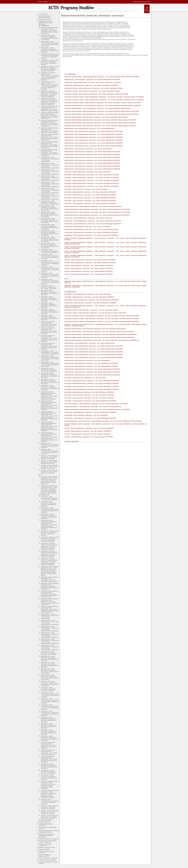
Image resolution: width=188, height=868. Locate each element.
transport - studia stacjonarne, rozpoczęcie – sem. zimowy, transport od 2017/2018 (50, 462)
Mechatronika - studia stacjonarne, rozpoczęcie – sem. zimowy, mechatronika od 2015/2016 (50, 50)
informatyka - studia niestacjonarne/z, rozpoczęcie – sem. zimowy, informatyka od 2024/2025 (50, 281)
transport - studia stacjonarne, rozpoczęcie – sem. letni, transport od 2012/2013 (50, 812)
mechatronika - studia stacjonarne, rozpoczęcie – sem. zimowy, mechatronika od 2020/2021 (50, 388)
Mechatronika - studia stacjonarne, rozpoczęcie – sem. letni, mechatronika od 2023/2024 (49, 516)
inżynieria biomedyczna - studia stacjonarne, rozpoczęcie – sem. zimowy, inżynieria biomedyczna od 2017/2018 (49, 331)
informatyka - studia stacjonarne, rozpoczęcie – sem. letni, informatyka (49, 689)
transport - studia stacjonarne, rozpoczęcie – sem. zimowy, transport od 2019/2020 (50, 472)
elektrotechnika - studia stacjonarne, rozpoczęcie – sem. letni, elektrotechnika (49, 653)
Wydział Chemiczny (45, 822)
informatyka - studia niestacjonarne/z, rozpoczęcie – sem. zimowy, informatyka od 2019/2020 (50, 263)
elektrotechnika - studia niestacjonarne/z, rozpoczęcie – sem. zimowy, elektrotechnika (50, 159)
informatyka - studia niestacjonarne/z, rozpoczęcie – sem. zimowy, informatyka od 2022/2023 (50, 275)
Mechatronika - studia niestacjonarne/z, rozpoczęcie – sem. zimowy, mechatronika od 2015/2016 (50, 44)
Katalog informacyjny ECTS (142, 2)
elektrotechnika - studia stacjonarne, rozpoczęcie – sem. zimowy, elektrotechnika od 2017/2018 (49, 208)
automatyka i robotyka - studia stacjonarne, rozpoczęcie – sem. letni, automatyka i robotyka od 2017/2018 (50, 539)
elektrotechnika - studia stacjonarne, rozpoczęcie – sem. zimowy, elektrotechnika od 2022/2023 (49, 233)
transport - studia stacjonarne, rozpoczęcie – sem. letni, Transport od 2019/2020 (50, 807)
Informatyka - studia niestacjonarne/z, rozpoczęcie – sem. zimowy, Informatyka (50, 498)
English (45, 2)
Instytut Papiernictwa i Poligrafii (48, 858)
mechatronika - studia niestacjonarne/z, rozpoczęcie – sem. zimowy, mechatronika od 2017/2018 (50, 358)
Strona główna (43, 14)
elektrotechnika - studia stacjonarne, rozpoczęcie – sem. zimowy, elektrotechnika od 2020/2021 (49, 227)
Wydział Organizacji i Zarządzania (49, 839)
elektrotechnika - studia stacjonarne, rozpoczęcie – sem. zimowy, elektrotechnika (49, 202)
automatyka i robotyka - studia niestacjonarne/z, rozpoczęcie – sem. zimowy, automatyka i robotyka (50, 56)
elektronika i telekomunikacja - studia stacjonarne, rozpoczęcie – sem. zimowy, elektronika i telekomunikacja (50, 130)
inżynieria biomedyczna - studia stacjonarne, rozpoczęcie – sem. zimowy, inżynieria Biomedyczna (49, 324)
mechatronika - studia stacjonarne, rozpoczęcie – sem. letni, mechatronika (49, 772)
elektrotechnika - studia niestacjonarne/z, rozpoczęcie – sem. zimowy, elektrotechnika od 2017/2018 (50, 166)
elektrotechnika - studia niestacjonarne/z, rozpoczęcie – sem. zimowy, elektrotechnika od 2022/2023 (50, 184)
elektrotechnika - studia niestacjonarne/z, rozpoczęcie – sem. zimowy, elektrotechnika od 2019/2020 (50, 172)
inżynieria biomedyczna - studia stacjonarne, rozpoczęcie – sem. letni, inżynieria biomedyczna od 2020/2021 (49, 745)
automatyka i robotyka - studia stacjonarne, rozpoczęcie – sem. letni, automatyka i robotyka (50, 533)
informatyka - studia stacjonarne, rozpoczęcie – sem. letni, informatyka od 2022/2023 (49, 726)
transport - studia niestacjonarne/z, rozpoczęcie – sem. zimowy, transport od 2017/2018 (50, 452)
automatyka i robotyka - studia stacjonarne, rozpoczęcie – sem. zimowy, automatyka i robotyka (50, 62)
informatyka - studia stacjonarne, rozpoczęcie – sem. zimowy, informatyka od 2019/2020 (49, 299)
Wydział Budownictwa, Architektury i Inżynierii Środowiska (49, 831)
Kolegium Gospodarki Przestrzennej (45, 845)
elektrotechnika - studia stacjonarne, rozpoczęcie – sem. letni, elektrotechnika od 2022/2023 (49, 658)
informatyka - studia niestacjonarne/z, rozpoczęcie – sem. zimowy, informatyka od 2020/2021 (50, 269)
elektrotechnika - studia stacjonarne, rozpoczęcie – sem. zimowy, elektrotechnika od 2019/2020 (49, 220)
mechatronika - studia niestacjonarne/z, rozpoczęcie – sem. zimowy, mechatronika (50, 352)
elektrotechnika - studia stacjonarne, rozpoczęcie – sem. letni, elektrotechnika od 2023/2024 (49, 665)
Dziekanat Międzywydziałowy (47, 860)
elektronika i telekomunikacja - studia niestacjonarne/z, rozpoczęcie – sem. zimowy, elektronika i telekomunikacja (50, 108)
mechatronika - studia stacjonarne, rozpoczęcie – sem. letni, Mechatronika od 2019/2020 (49, 766)
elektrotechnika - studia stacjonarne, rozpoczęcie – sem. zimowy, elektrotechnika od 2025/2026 (49, 245)
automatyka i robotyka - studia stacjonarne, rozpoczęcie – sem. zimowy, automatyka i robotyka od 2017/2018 (50, 69)
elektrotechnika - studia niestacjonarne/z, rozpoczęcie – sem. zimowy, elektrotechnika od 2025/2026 (50, 197)
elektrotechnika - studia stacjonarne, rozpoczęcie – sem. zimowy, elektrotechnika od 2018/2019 (49, 214)
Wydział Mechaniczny (45, 19)
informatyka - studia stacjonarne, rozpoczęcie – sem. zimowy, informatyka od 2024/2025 (49, 318)
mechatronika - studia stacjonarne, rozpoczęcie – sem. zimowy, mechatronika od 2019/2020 (50, 381)
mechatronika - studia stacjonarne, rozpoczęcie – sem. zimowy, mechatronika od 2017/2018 (50, 375)
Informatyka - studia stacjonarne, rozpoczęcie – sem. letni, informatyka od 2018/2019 (49, 504)
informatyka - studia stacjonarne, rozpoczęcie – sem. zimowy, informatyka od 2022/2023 (49, 311)
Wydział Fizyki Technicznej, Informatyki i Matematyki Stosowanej (47, 835)
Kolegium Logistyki (44, 849)
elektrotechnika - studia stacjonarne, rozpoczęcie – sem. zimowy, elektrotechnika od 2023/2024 (49, 239)
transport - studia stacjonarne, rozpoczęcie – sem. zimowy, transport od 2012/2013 (50, 457)
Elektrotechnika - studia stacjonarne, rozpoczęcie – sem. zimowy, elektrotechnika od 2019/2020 (49, 37)
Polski (40, 2)
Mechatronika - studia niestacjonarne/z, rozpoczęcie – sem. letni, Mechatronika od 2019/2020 (50, 510)
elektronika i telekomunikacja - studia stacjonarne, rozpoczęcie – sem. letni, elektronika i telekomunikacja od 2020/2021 (50, 586)
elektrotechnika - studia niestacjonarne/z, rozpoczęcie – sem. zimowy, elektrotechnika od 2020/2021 (50, 178)
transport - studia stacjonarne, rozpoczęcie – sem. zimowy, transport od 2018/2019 (50, 467)
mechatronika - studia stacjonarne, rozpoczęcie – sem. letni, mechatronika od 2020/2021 (49, 777)
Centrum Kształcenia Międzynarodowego (45, 17)
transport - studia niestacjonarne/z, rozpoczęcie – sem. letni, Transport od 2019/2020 (50, 802)
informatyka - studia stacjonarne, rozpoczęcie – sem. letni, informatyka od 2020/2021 (49, 720)
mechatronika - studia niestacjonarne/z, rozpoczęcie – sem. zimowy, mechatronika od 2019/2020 (50, 364)
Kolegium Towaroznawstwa (47, 847)
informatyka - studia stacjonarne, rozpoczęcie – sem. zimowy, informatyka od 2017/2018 (49, 293)
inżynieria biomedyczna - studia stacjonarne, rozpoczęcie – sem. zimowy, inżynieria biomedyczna (49, 752)
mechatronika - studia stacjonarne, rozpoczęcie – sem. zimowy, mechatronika (49, 370)
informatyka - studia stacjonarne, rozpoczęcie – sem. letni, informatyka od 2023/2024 (49, 732)
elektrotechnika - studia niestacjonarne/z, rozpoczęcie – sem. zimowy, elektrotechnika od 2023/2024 (50, 191)
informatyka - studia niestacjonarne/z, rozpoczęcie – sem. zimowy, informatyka (50, 251)
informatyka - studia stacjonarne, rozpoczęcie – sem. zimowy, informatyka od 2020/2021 (49, 305)
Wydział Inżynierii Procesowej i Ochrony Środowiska (48, 841)
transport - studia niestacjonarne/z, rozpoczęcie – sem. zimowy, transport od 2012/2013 (50, 445)
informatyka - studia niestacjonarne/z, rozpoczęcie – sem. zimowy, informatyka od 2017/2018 (50, 256)
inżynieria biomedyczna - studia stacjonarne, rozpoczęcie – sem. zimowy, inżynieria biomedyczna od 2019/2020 (49, 338)
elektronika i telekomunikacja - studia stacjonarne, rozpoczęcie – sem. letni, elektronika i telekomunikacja (50, 579)
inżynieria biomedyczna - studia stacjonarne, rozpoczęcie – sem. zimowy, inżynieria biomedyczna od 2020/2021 (49, 346)
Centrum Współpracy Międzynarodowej (45, 855)
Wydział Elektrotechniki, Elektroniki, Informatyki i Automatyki (46, 23)
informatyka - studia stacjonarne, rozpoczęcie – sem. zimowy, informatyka (49, 287)
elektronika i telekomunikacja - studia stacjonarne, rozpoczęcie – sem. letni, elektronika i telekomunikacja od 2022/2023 (50, 602)
